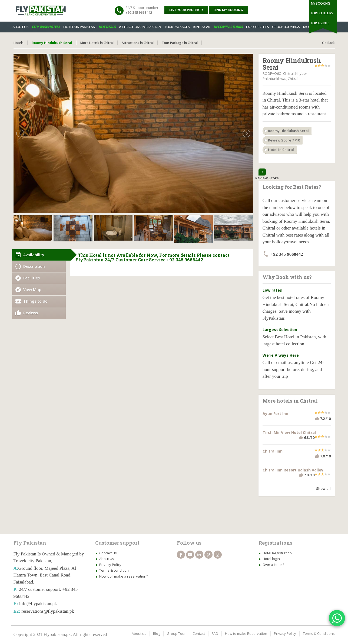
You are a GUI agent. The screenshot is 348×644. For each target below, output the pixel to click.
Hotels (19, 43)
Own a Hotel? (273, 565)
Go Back (328, 43)
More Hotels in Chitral (97, 43)
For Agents (320, 23)
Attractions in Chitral (138, 43)
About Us (107, 559)
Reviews (31, 313)
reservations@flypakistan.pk (48, 611)
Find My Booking (228, 10)
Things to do (35, 301)
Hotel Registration (277, 553)
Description (34, 266)
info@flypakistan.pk (38, 604)
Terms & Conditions (319, 633)
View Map (32, 290)
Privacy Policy (110, 565)
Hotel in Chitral (281, 150)
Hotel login (271, 559)
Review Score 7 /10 (284, 140)
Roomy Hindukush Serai (288, 131)
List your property (186, 10)
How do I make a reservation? (124, 576)
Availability (34, 255)
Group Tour (176, 633)
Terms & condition (114, 570)
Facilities (32, 278)
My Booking (321, 3)
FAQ (215, 633)
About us (139, 633)
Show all (323, 488)
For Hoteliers (322, 13)
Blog (157, 633)
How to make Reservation (246, 633)
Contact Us (108, 553)
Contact (199, 633)
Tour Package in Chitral (180, 43)
